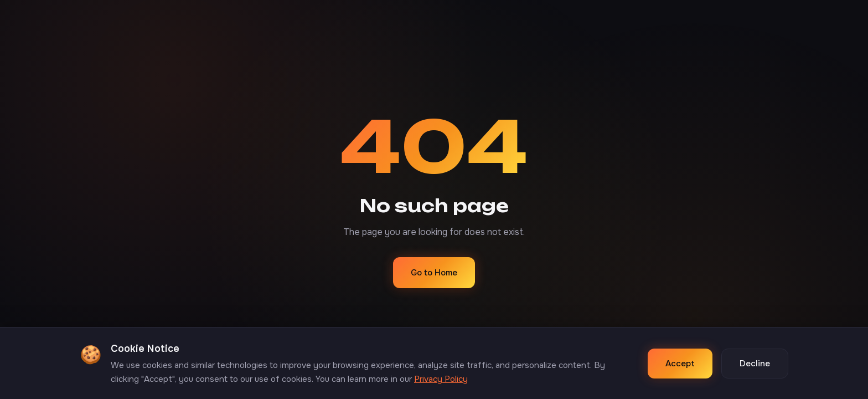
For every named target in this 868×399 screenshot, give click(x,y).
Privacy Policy (441, 379)
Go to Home (434, 273)
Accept (680, 364)
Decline (755, 364)
